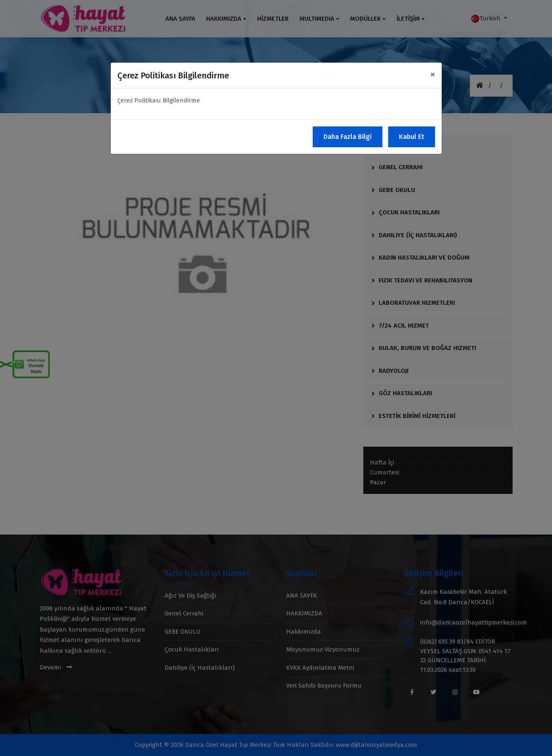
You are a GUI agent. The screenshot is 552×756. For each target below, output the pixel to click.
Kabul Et (412, 137)
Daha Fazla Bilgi (348, 137)
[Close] (433, 74)
